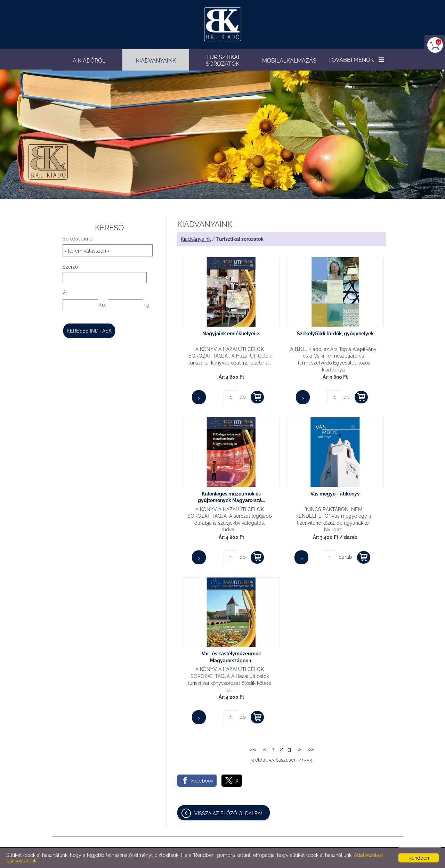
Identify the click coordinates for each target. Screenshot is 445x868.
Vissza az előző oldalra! (228, 813)
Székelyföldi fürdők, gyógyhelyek (335, 334)
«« (253, 749)
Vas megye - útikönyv (335, 494)
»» (311, 749)
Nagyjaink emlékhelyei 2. (231, 334)
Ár (65, 294)
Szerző (70, 267)
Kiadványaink (196, 239)
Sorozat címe (78, 239)
